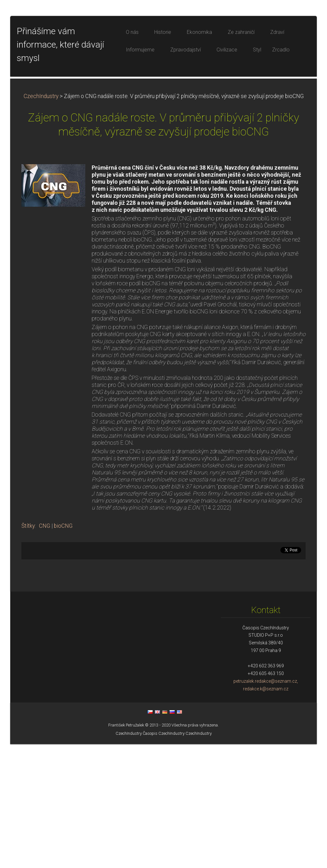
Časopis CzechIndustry (164, 857)
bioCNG (63, 650)
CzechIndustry (41, 220)
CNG (45, 650)
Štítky (28, 650)
